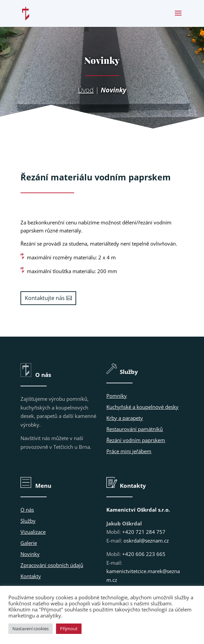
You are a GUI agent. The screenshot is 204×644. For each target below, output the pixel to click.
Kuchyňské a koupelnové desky (142, 407)
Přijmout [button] (69, 629)
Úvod (86, 90)
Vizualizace (33, 532)
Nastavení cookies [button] (31, 629)
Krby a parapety (125, 418)
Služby (28, 521)
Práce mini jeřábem (129, 451)
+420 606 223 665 (144, 554)
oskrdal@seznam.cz (146, 541)
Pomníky (117, 396)
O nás (27, 510)
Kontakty (31, 576)
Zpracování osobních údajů (52, 565)
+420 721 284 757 (144, 532)
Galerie (29, 543)
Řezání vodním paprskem (136, 440)
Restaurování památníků (135, 429)
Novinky (30, 554)
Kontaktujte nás (45, 298)
